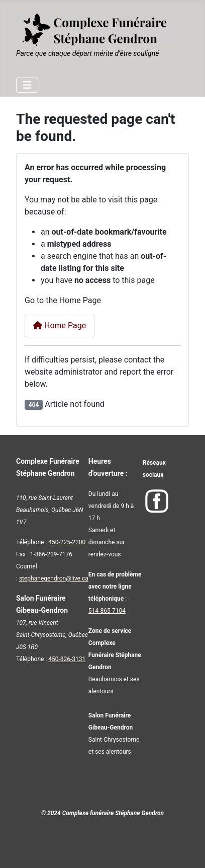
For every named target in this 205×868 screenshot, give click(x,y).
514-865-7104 (107, 611)
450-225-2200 (67, 542)
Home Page (60, 326)
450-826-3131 (67, 659)
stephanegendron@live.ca (54, 578)
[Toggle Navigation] (27, 85)
